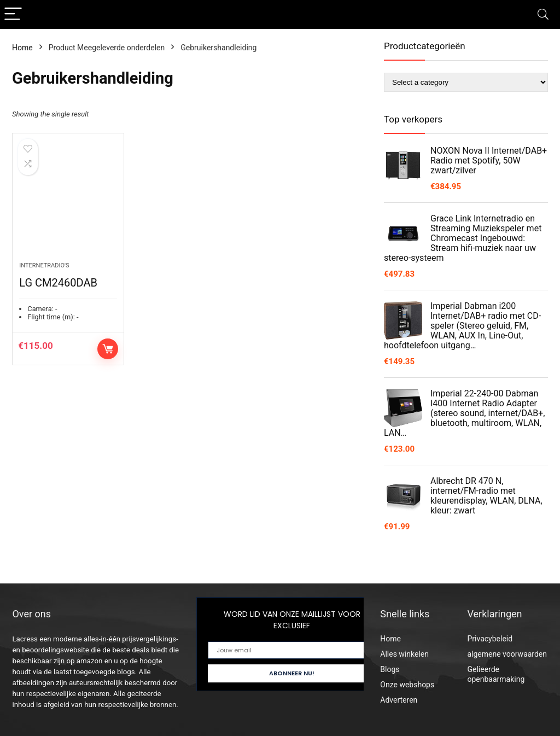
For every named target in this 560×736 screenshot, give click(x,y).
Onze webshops (407, 685)
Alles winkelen (404, 654)
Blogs (390, 669)
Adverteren (399, 700)
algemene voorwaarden (507, 654)
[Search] (543, 14)
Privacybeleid (490, 639)
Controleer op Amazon (108, 349)
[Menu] (13, 14)
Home (22, 48)
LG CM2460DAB (58, 283)
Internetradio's (44, 265)
